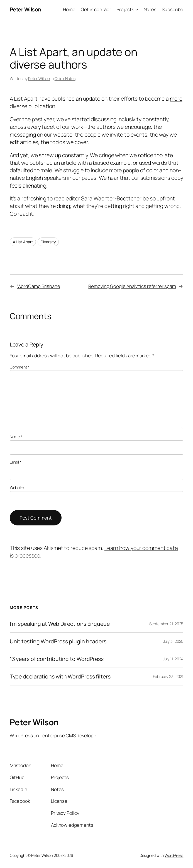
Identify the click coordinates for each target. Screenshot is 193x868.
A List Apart (23, 242)
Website (17, 487)
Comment (20, 367)
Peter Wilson (25, 9)
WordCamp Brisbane (39, 286)
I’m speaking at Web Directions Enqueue (60, 624)
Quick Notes (65, 78)
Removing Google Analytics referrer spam (132, 286)
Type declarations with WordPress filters (60, 677)
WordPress (174, 855)
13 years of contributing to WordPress (57, 659)
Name (16, 437)
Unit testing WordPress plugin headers (58, 641)
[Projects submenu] (137, 9)
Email (16, 462)
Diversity (48, 242)
